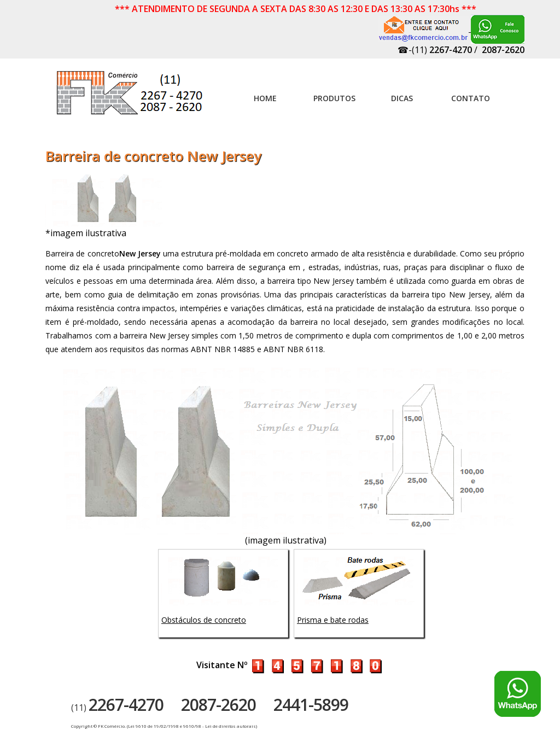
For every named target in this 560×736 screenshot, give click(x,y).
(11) (117, 708)
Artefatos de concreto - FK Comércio (131, 98)
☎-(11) (435, 50)
